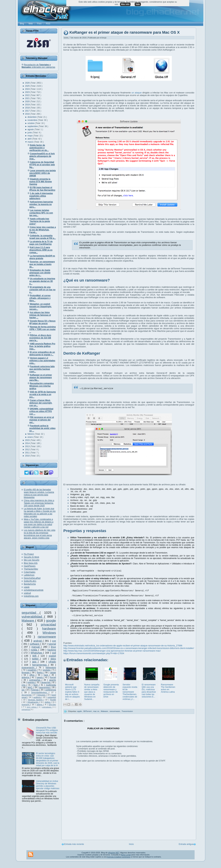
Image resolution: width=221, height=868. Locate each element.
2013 (28, 446)
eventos (31, 682)
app (35, 662)
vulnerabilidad (33, 617)
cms (24, 685)
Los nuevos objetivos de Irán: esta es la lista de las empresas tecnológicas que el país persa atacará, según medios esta (40, 534)
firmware (26, 673)
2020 (28, 102)
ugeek (27, 587)
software (35, 644)
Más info (125, 4)
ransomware (47, 637)
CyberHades (30, 572)
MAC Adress (32, 707)
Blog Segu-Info (31, 563)
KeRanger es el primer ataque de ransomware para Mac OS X (124, 33)
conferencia (51, 690)
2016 (28, 114)
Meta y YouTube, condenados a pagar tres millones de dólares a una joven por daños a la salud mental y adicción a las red (39, 523)
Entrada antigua (186, 845)
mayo (30, 136)
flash (36, 685)
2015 (28, 440)
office (33, 675)
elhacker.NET (114, 854)
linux (53, 647)
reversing (26, 705)
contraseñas (35, 680)
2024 (28, 89)
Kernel (53, 677)
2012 (28, 450)
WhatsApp (37, 653)
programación (29, 668)
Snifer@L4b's (30, 581)
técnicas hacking (36, 700)
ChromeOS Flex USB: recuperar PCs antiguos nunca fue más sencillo (47, 730)
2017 (28, 111)
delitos (48, 702)
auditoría (38, 697)
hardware (49, 628)
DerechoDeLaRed (32, 578)
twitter (36, 659)
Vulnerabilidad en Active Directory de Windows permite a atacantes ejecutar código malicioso (48, 785)
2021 (28, 98)
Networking (51, 668)
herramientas (40, 665)
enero (31, 437)
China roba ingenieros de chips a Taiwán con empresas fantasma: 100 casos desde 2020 (39, 503)
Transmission (127, 712)
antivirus (26, 677)
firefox (40, 673)
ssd (54, 653)
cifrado (52, 662)
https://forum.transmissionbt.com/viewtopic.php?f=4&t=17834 (94, 654)
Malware (28, 621)
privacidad (48, 625)
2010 (28, 456)
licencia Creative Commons (119, 858)
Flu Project (29, 554)
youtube (47, 670)
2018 (28, 108)
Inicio (131, 845)
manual (36, 647)
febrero (31, 434)
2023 (28, 92)
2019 (28, 105)
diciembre (32, 117)
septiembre (33, 126)
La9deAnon (29, 575)
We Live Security (32, 560)
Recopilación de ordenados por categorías (38, 66)
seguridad (31, 613)
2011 (28, 453)
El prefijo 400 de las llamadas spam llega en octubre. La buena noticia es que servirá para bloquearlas (39, 493)
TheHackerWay (31, 569)
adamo (40, 705)
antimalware (47, 707)
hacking (52, 650)
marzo (31, 142)
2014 (28, 443)
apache (53, 680)
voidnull (27, 593)
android (38, 641)
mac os (96, 712)
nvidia (35, 650)
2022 (28, 95)
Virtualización (33, 702)
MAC (30, 687)
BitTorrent (88, 712)
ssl (23, 690)
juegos (40, 677)
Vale (138, 4)
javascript (46, 682)
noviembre (33, 120)
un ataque (137, 93)
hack (47, 675)
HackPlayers (30, 566)
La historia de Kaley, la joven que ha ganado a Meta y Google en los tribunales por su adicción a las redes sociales (40, 512)
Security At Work (31, 557)
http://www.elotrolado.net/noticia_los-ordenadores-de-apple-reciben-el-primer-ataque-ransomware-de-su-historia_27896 (123, 647)
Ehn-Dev (52, 705)
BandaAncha (30, 584)
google (51, 621)
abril (30, 139)
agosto (31, 129)
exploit (52, 656)
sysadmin (32, 670)
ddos (53, 659)
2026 (28, 83)
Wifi (35, 656)
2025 (28, 86)
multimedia (51, 685)
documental (27, 695)
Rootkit (53, 700)
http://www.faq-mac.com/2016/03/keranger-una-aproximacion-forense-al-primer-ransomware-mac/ (112, 652)
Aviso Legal (126, 856)
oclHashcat (26, 709)
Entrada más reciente (74, 845)
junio (30, 133)
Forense (35, 690)
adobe (53, 673)
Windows (49, 633)
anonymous (45, 687)
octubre (31, 123)
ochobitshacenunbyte (34, 590)
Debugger (42, 695)
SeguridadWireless (40, 692)
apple (80, 712)
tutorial (52, 644)
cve (54, 641)
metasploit (52, 697)
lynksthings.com (31, 596)
